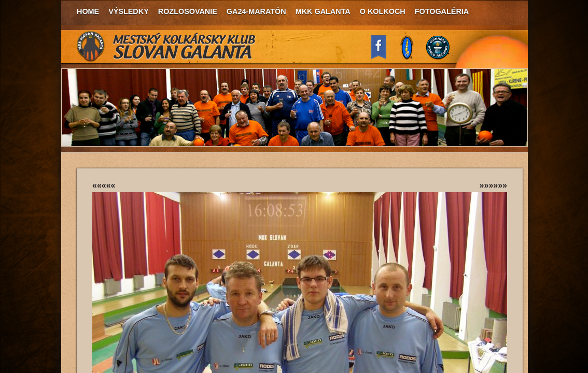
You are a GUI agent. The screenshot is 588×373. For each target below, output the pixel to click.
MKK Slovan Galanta (166, 47)
